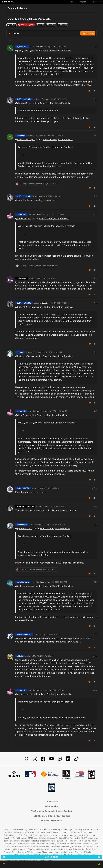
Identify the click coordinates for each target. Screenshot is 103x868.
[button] (4, 864)
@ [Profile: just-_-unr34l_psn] (25, 51)
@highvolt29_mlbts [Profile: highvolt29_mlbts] (25, 307)
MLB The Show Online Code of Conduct (52, 816)
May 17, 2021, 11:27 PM (51, 196)
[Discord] (68, 759)
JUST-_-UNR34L (24, 99)
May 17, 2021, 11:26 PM (54, 136)
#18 (95, 488)
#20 (95, 525)
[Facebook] (43, 759)
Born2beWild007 (24, 634)
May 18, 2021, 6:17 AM (51, 634)
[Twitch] (60, 759)
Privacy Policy (51, 806)
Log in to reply (88, 33)
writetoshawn (23, 582)
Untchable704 (23, 488)
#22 (95, 634)
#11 (95, 136)
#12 (95, 196)
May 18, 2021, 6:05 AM (57, 582)
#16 (95, 352)
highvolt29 (22, 278)
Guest (41, 47)
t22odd (20, 656)
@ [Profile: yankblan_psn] (23, 218)
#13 (95, 214)
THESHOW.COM (8, 2)
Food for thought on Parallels (58, 51)
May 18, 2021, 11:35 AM (55, 690)
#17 (95, 411)
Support (83, 2)
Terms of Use (52, 801)
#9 (95, 47)
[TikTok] (76, 759)
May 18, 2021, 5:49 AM (55, 525)
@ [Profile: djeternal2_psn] (24, 103)
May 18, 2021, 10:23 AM (43, 656)
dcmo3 (20, 352)
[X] (27, 759)
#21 (95, 582)
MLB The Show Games (51, 821)
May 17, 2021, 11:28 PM (54, 214)
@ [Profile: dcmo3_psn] (22, 415)
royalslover (22, 525)
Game (72, 2)
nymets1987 (22, 47)
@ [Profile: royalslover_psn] (24, 694)
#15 (95, 303)
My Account (96, 2)
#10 (95, 99)
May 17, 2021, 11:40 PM (60, 303)
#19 (95, 506)
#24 (95, 690)
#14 (95, 278)
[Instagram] (35, 759)
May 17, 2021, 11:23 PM (56, 47)
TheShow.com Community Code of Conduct (51, 811)
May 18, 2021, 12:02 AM (52, 352)
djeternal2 (21, 214)
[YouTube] (51, 759)
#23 (95, 656)
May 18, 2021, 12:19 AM (49, 488)
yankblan (21, 136)
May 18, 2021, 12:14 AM (55, 411)
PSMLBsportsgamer (25, 506)
